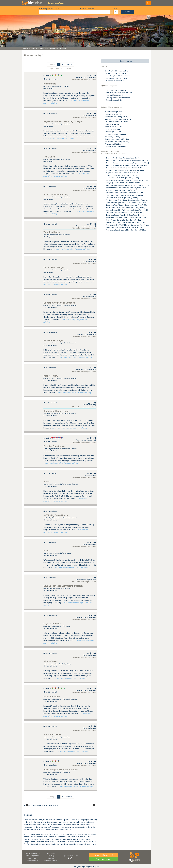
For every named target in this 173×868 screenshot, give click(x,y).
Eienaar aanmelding (103, 859)
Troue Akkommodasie (113, 100)
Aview (47, 482)
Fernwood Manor (52, 697)
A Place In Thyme (52, 734)
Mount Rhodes (114, 112)
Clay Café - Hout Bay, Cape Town (121, 190)
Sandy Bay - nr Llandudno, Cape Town (123, 183)
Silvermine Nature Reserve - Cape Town (123, 227)
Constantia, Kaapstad (117, 117)
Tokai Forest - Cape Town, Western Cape (124, 195)
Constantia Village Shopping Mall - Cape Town (126, 230)
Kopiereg (51, 856)
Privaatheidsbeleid (51, 861)
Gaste (116, 9)
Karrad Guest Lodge (54, 267)
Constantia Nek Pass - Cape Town (122, 198)
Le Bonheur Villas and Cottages (59, 303)
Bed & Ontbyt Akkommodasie (116, 78)
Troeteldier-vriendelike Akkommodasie (119, 93)
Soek (127, 12)
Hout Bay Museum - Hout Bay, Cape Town (124, 168)
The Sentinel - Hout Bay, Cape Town (122, 178)
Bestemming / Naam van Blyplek (49, 9)
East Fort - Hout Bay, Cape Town (121, 175)
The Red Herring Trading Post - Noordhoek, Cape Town (129, 200)
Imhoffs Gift (113, 127)
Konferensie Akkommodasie (116, 90)
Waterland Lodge (52, 232)
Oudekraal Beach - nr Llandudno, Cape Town (125, 208)
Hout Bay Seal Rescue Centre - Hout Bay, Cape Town (128, 165)
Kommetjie (113, 129)
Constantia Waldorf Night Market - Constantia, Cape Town (130, 225)
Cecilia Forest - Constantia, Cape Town (123, 220)
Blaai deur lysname (32, 856)
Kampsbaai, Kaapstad (117, 134)
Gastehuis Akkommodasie (115, 81)
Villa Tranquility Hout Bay (56, 194)
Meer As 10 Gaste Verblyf (115, 95)
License (55, 806)
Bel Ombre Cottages (54, 340)
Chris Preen (49, 806)
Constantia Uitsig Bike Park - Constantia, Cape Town (128, 210)
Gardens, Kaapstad (116, 147)
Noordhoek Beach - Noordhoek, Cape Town (125, 215)
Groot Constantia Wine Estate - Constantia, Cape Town (129, 217)
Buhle (46, 551)
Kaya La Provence (52, 624)
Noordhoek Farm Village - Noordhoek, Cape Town (127, 205)
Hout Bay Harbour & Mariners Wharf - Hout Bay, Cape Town (131, 160)
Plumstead (113, 144)
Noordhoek (113, 114)
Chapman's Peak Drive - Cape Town (122, 173)
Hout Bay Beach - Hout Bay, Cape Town (123, 158)
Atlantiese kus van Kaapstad (119, 119)
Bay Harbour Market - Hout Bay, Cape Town (125, 170)
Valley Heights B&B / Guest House (61, 770)
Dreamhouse (50, 84)
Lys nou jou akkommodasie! (103, 855)
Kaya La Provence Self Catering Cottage (63, 586)
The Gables (49, 157)
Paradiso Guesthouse (54, 446)
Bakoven (112, 124)
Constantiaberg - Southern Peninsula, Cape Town (127, 185)
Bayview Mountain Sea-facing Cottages (63, 121)
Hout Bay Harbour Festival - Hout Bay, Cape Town (127, 163)
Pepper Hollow (51, 376)
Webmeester (51, 853)
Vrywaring (51, 858)
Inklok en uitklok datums (87, 9)
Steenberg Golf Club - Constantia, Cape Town (126, 222)
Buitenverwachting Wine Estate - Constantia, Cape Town (129, 203)
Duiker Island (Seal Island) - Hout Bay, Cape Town (127, 180)
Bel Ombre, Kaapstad (116, 122)
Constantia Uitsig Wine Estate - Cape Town (125, 213)
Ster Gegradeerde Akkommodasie (118, 98)
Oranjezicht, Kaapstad (117, 139)
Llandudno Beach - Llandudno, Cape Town (124, 193)
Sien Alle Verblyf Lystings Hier (117, 71)
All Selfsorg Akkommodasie (115, 73)
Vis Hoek (113, 137)
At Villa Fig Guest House (56, 515)
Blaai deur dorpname (32, 853)
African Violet (50, 661)
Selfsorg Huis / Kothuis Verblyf (119, 76)
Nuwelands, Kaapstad (117, 142)
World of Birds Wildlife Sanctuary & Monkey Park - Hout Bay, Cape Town (135, 188)
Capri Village (113, 132)
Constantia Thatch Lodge (56, 411)
